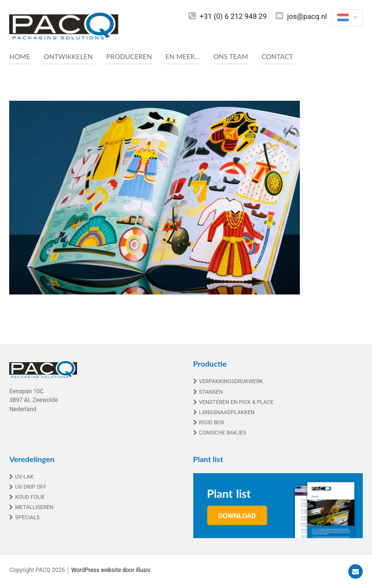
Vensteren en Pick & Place (236, 402)
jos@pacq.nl (307, 16)
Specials (27, 518)
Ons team (230, 56)
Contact (277, 56)
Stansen (211, 392)
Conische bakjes (223, 433)
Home (20, 56)
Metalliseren (34, 507)
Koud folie (30, 497)
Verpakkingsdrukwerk (231, 381)
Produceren (129, 56)
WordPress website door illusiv (111, 570)
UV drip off (31, 487)
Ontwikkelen (68, 56)
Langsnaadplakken (227, 412)
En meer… (183, 56)
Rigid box (212, 423)
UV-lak (24, 477)
